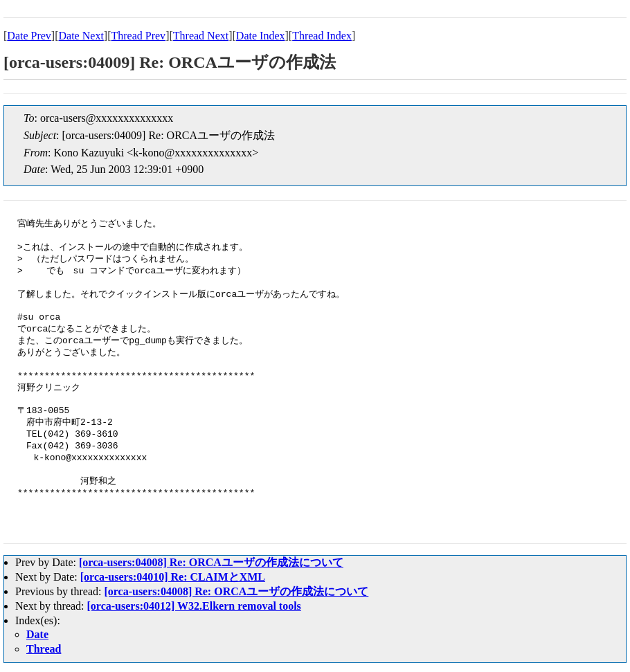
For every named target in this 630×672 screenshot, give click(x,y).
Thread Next (201, 36)
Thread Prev (138, 36)
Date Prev (29, 36)
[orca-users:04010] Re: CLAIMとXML (173, 577)
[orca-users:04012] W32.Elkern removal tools (194, 606)
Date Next (81, 36)
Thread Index (322, 36)
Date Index (261, 36)
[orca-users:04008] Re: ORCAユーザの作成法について (211, 562)
